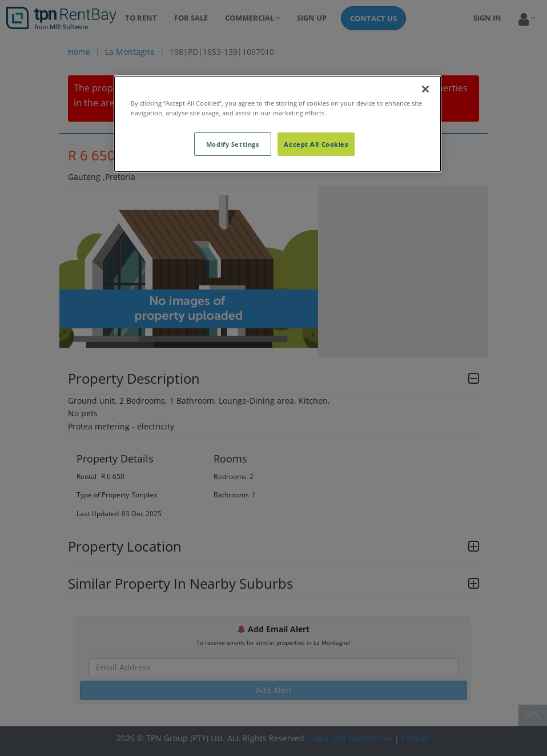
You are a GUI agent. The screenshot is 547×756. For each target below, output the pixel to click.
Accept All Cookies (316, 144)
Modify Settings (233, 144)
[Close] (425, 89)
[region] (278, 124)
